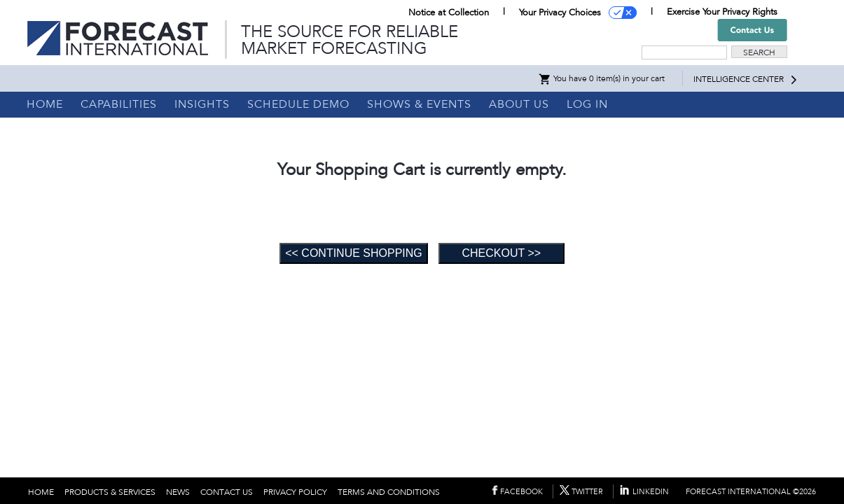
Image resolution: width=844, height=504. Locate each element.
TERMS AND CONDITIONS (389, 492)
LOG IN (587, 104)
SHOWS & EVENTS (419, 104)
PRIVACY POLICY (295, 492)
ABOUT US (519, 104)
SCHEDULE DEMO (298, 104)
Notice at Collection (449, 13)
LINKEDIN (651, 492)
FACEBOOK (521, 492)
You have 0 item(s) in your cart (601, 78)
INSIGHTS (202, 104)
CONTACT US (227, 492)
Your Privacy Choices (560, 13)
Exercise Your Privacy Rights (722, 12)
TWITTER (587, 492)
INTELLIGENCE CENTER (739, 79)
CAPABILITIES (119, 104)
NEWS (178, 492)
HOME (45, 104)
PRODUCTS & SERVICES (110, 492)
